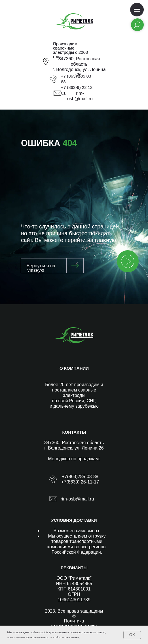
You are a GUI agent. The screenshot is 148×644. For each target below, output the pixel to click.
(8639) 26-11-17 (83, 482)
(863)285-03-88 (83, 477)
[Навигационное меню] (137, 10)
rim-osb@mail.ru (77, 499)
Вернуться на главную (41, 268)
